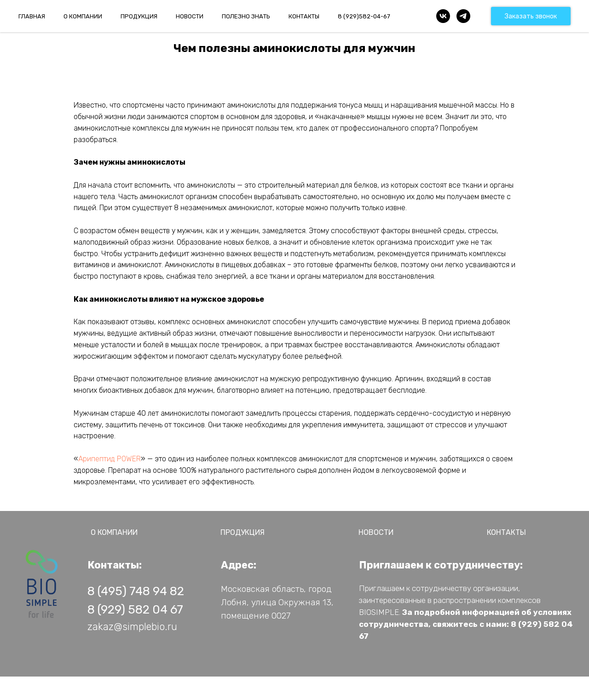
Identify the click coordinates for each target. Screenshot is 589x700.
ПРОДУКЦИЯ (139, 16)
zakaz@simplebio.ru (132, 627)
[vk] (443, 16)
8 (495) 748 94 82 (136, 591)
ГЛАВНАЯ (32, 16)
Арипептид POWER (110, 459)
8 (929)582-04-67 (364, 16)
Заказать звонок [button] (531, 16)
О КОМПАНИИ (83, 16)
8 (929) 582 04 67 (135, 610)
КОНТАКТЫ (304, 16)
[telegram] (463, 16)
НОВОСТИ (190, 16)
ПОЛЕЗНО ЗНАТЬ (246, 16)
